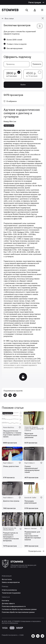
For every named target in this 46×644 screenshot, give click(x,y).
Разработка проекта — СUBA (13, 635)
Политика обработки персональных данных (18, 612)
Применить (37, 64)
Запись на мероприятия (11, 582)
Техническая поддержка (11, 593)
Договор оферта (8, 604)
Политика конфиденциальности (14, 606)
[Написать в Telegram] (15, 395)
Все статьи (8, 18)
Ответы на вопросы (9, 590)
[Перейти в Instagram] (5, 395)
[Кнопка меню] (42, 10)
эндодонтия (9, 126)
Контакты (5, 601)
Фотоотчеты (7, 579)
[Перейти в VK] (10, 395)
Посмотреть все (36, 551)
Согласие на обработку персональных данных (19, 609)
